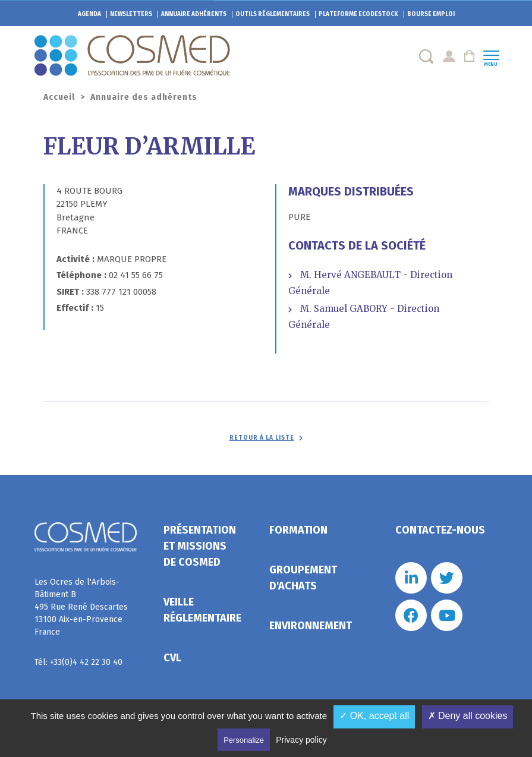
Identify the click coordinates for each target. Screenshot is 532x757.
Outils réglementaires (273, 14)
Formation (298, 530)
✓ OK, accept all (374, 716)
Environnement (311, 626)
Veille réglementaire (202, 610)
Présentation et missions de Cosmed (200, 546)
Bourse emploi (431, 14)
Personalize (244, 740)
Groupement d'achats (303, 578)
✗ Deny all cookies (468, 716)
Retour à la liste (262, 438)
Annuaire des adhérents (144, 97)
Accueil (59, 97)
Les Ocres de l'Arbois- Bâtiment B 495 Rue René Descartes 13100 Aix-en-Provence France (81, 607)
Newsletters (131, 14)
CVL (172, 658)
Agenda (89, 14)
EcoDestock (358, 14)
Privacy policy (301, 740)
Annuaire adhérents (194, 14)
